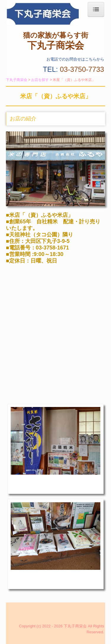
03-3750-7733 (82, 69)
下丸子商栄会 (56, 45)
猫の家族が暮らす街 (56, 35)
